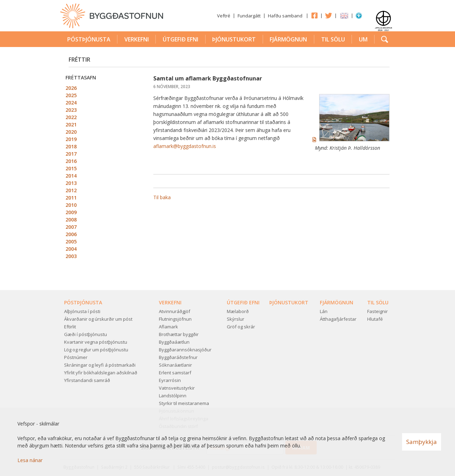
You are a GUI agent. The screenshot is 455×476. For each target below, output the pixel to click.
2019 (71, 139)
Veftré (224, 16)
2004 (71, 249)
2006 (71, 234)
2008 (71, 220)
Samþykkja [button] (422, 442)
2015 (71, 168)
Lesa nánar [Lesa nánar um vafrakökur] (30, 460)
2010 (71, 205)
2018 (71, 146)
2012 (71, 190)
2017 (71, 154)
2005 (71, 241)
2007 (71, 227)
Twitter (329, 15)
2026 (71, 88)
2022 (71, 117)
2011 (71, 198)
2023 (71, 110)
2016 (71, 161)
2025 (71, 95)
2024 (71, 103)
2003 (71, 256)
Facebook (314, 15)
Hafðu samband (285, 16)
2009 (71, 212)
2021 (71, 124)
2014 (71, 176)
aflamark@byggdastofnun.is (185, 146)
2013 (71, 183)
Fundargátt (249, 16)
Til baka (162, 197)
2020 (71, 132)
